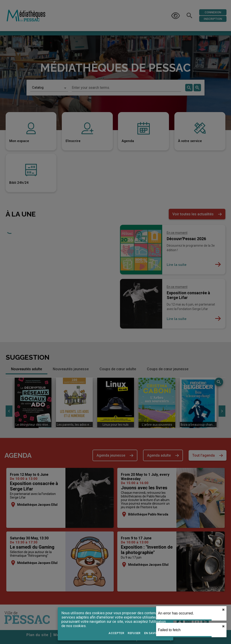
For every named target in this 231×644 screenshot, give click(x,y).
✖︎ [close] (223, 610)
